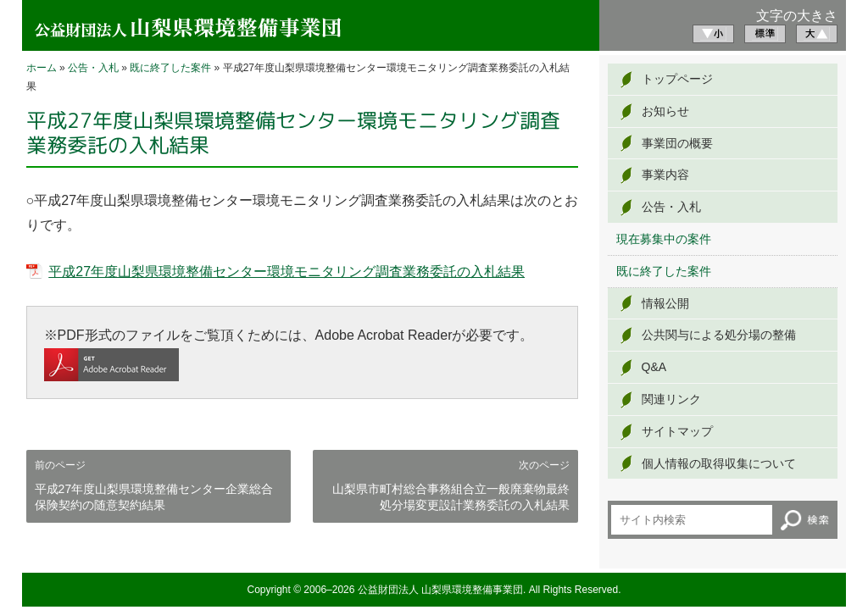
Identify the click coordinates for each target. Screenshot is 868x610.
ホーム (42, 68)
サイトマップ (677, 431)
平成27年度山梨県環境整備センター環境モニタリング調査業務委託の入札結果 (287, 272)
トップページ (677, 79)
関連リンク (671, 399)
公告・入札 (93, 68)
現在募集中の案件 (664, 239)
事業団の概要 (677, 143)
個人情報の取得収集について (719, 463)
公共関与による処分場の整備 (719, 335)
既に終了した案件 (170, 68)
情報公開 (665, 303)
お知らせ (665, 111)
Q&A (654, 367)
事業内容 (665, 175)
